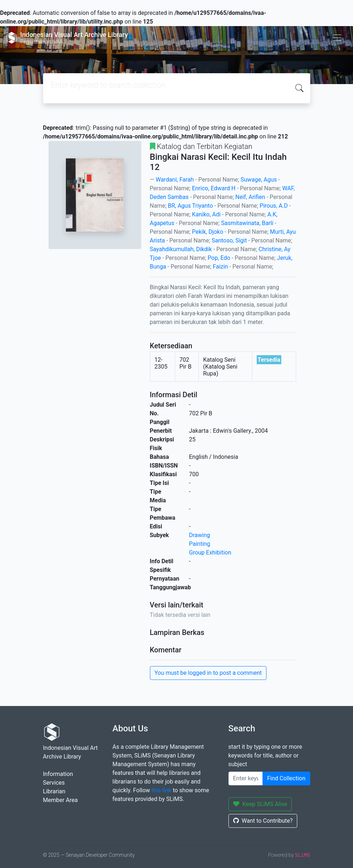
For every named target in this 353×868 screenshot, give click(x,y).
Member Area (60, 800)
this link (161, 790)
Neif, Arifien (250, 197)
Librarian (54, 791)
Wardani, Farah (175, 180)
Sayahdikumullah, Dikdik (181, 249)
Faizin (220, 267)
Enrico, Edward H (214, 188)
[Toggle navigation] (337, 38)
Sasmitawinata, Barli (247, 223)
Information (58, 774)
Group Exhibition (210, 553)
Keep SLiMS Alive (260, 804)
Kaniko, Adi (206, 214)
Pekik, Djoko (207, 232)
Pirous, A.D (274, 206)
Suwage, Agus (259, 180)
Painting (199, 544)
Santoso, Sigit (229, 240)
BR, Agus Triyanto (190, 206)
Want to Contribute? (263, 821)
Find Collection (286, 778)
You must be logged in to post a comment (208, 673)
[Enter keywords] (246, 778)
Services (54, 783)
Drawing (199, 535)
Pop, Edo (219, 258)
